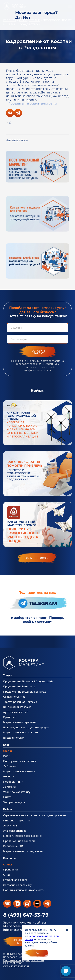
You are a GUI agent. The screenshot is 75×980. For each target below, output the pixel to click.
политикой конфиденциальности (39, 369)
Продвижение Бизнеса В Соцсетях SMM (29, 681)
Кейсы (7, 809)
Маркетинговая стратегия (20, 722)
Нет (27, 17)
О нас (7, 875)
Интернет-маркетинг (17, 821)
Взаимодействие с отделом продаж (26, 727)
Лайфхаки (9, 766)
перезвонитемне (20, 942)
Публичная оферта (15, 880)
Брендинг (9, 717)
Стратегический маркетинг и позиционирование (34, 815)
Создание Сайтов (14, 697)
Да (18, 17)
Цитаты (8, 797)
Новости (9, 777)
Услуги (8, 675)
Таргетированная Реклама (20, 702)
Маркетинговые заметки (19, 771)
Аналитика (10, 826)
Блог (6, 745)
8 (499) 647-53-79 (26, 915)
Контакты (9, 858)
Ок (38, 953)
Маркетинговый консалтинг (21, 732)
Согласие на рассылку (17, 885)
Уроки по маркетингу (17, 792)
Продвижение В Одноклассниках (24, 692)
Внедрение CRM (14, 738)
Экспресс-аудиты (14, 802)
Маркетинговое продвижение (22, 836)
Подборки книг (13, 782)
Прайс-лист (11, 870)
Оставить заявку (39, 352)
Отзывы (8, 865)
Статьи (7, 751)
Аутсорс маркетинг (15, 712)
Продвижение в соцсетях (19, 841)
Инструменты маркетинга (20, 761)
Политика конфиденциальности (23, 960)
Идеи (7, 756)
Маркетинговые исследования (23, 851)
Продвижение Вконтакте (19, 686)
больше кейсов (36, 558)
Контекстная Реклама (17, 707)
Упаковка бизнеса (15, 831)
